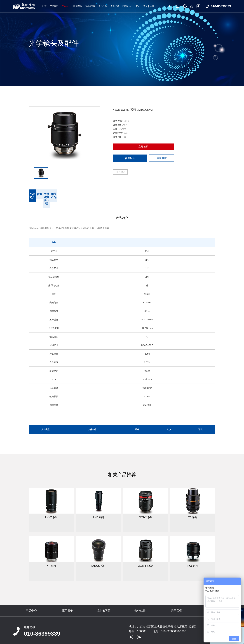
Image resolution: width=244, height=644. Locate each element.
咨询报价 (130, 158)
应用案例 (78, 6)
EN (138, 6)
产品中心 (66, 6)
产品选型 (54, 6)
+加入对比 (120, 172)
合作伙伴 (103, 6)
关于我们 (115, 6)
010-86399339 (42, 624)
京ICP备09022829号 (70, 640)
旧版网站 (126, 6)
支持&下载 (90, 6)
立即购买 (143, 147)
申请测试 (162, 158)
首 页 (44, 6)
